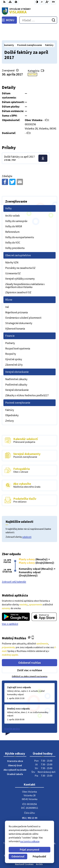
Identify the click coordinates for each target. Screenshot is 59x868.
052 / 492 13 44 (30, 804)
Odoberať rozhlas (30, 648)
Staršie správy (12, 714)
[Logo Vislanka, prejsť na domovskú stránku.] (30, 11)
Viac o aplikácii (10, 610)
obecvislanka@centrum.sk (30, 807)
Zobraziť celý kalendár (14, 567)
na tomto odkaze (30, 841)
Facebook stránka (30, 811)
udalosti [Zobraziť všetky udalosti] (27, 523)
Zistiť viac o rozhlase (30, 656)
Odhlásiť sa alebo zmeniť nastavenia (30, 662)
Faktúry (32, 60)
